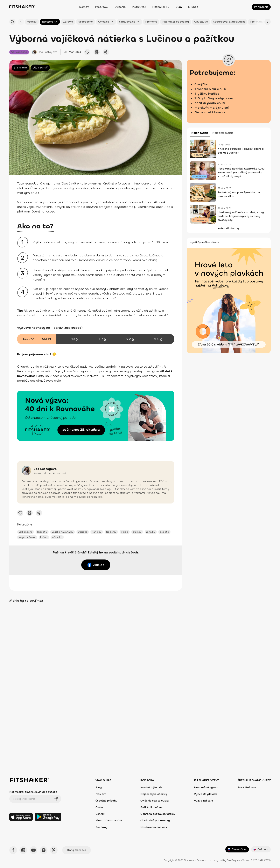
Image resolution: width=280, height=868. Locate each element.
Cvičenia (120, 7)
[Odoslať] (56, 799)
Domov (84, 7)
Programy (102, 7)
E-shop (193, 7)
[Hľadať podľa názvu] (12, 22)
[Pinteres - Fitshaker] (54, 850)
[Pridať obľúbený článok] (87, 52)
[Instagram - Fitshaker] (23, 850)
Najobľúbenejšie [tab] (223, 133)
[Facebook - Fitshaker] (13, 850)
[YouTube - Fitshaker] (33, 850)
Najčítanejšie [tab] (200, 133)
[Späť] (21, 22)
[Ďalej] (268, 22)
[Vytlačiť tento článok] (97, 52)
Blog (179, 7)
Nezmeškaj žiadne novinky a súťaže (33, 792)
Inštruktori (139, 7)
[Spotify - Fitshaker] (44, 850)
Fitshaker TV (161, 7)
